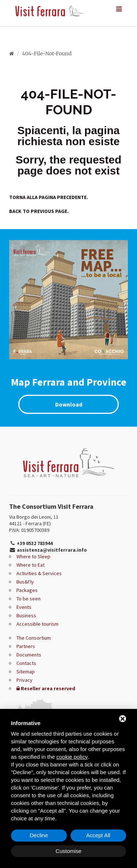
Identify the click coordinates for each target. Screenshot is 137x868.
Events (24, 607)
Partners (26, 646)
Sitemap (26, 672)
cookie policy (72, 757)
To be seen (28, 599)
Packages (27, 590)
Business (26, 615)
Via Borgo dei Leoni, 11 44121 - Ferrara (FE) (34, 520)
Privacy (24, 680)
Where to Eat (31, 565)
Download (69, 404)
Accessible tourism (37, 624)
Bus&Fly (25, 582)
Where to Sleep (33, 556)
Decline (39, 835)
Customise (68, 851)
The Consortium (34, 638)
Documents (29, 655)
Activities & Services (39, 573)
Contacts (26, 663)
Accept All (98, 835)
